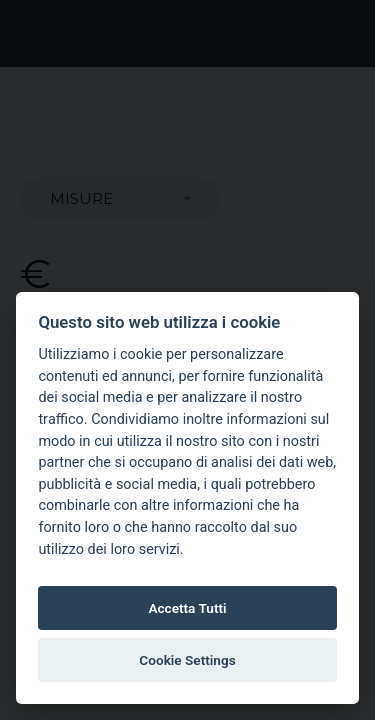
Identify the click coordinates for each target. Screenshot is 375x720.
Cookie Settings (187, 660)
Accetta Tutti (187, 608)
